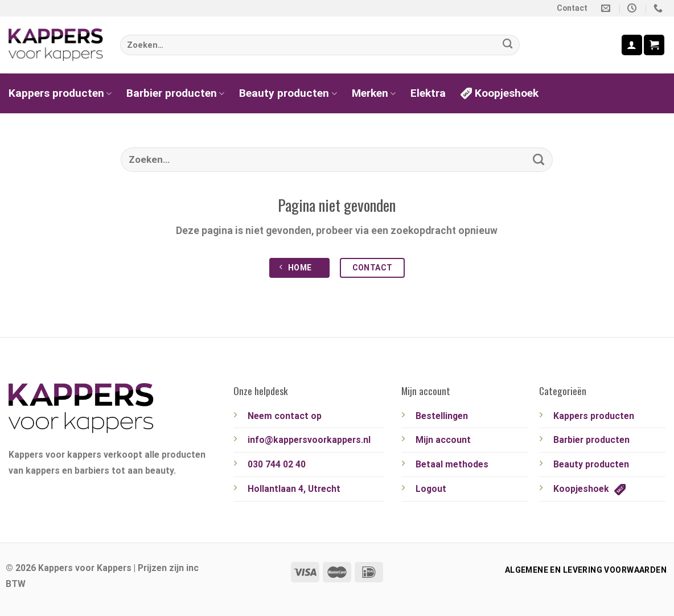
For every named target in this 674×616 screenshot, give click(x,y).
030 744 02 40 (277, 464)
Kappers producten (60, 93)
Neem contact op (285, 416)
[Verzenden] (508, 45)
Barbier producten (175, 93)
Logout (431, 489)
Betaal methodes (452, 464)
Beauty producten (288, 93)
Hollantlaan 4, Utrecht (294, 489)
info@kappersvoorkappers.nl (309, 440)
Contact (572, 8)
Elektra (428, 93)
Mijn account (443, 440)
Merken (374, 93)
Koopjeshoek (500, 93)
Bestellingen (442, 416)
